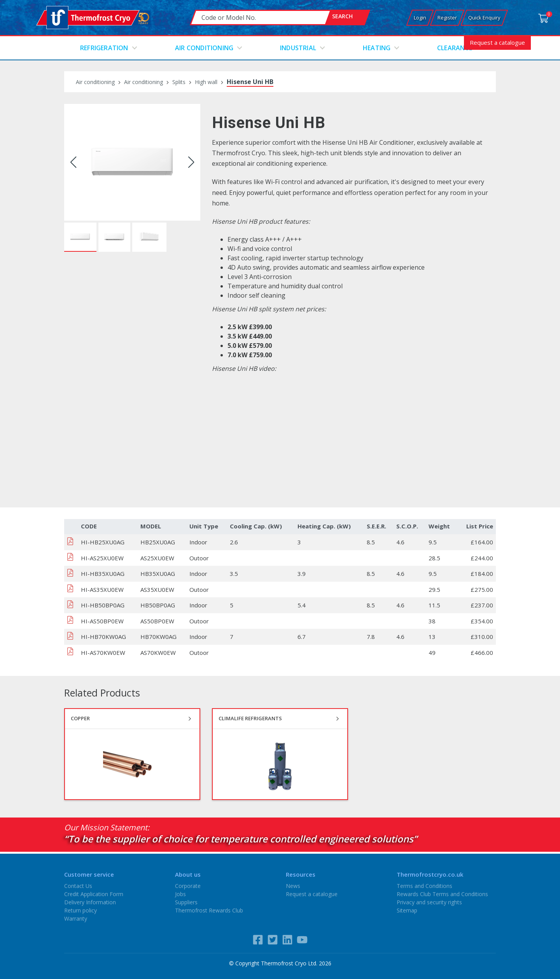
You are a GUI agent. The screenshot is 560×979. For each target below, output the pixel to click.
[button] (73, 162)
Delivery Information (90, 902)
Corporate (188, 886)
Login (420, 18)
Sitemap (407, 910)
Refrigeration (104, 48)
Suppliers (186, 902)
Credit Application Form (94, 894)
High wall (206, 82)
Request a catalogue (497, 42)
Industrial (298, 48)
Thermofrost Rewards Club (209, 910)
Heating (377, 48)
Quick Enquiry (484, 18)
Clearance (455, 48)
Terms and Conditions (424, 886)
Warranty (76, 918)
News (293, 886)
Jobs (180, 894)
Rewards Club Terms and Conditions (442, 894)
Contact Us (78, 886)
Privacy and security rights (429, 902)
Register (447, 18)
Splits (179, 82)
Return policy (80, 910)
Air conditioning (204, 48)
